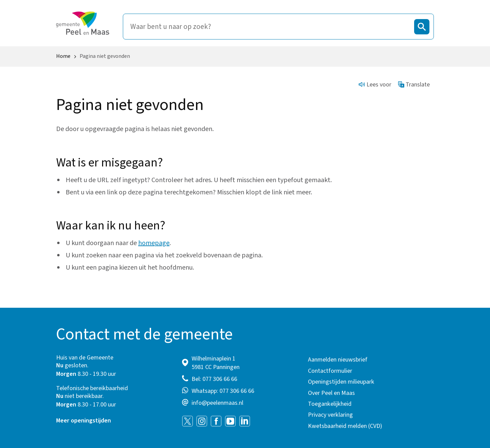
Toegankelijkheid (330, 404)
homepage (154, 243)
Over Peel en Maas (331, 393)
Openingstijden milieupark (341, 382)
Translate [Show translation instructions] (414, 85)
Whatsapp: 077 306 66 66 (223, 391)
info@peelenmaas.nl (217, 403)
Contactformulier (330, 371)
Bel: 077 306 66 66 (214, 379)
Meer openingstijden (84, 421)
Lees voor (375, 85)
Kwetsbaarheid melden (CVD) (345, 426)
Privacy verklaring (330, 415)
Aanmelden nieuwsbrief (338, 360)
